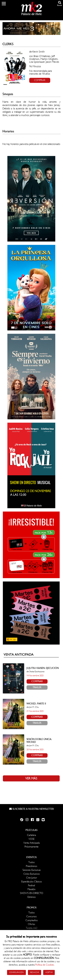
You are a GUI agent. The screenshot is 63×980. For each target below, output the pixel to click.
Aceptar (49, 972)
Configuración (16, 972)
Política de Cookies (45, 965)
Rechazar (35, 972)
